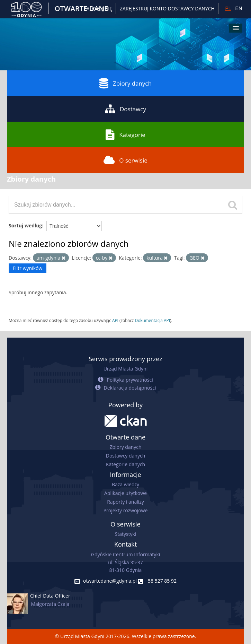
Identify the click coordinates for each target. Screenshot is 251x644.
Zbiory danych (125, 83)
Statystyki (125, 534)
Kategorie (125, 134)
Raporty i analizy (125, 502)
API (115, 320)
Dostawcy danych (125, 456)
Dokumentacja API (153, 320)
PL (228, 8)
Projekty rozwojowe (126, 510)
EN (239, 8)
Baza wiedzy (125, 484)
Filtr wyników (28, 268)
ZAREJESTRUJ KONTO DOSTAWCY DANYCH (167, 8)
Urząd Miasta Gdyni (125, 369)
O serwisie (125, 160)
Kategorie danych (125, 464)
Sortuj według (25, 225)
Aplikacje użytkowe (125, 493)
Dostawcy (125, 109)
